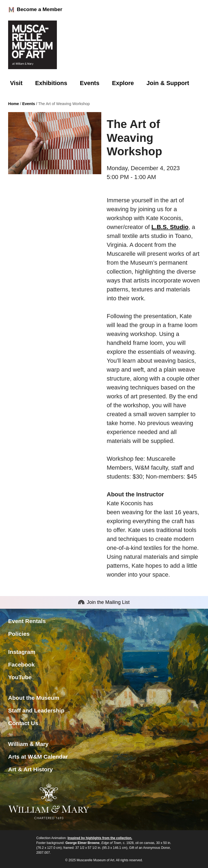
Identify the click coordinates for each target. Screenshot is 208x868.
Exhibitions (51, 83)
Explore (123, 83)
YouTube (20, 677)
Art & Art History (30, 769)
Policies (19, 634)
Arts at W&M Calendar (38, 757)
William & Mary (28, 744)
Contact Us (23, 723)
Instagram (22, 652)
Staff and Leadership (36, 710)
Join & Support (168, 83)
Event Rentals (27, 621)
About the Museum (34, 698)
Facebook (21, 665)
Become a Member (35, 10)
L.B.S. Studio (170, 227)
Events (90, 83)
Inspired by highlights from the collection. (100, 838)
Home (14, 104)
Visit (16, 83)
